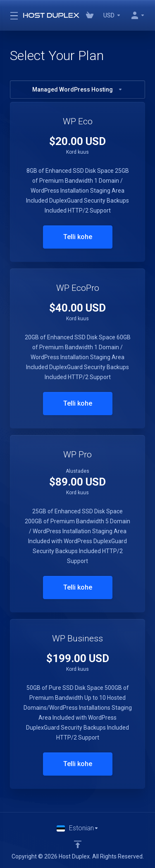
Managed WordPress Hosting (77, 89)
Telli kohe (78, 237)
